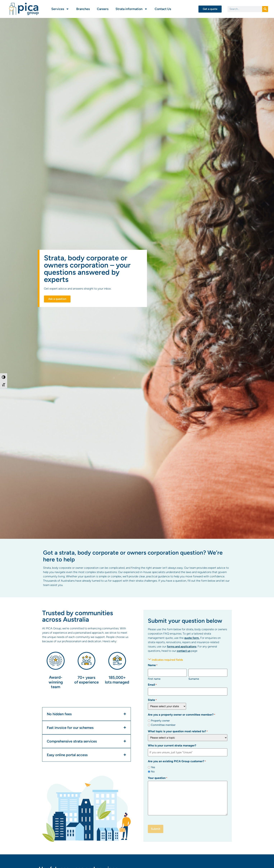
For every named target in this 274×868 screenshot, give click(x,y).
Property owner (160, 719)
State (152, 699)
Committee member (163, 724)
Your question (158, 776)
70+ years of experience (86, 680)
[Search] (265, 9)
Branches (83, 9)
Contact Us (163, 9)
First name (154, 678)
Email (152, 684)
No (153, 770)
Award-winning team (56, 682)
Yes (153, 765)
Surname (194, 678)
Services (60, 9)
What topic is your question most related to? (178, 730)
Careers (103, 9)
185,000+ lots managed (117, 680)
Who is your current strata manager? (172, 744)
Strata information (132, 9)
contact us (184, 651)
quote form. (192, 638)
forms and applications (182, 646)
